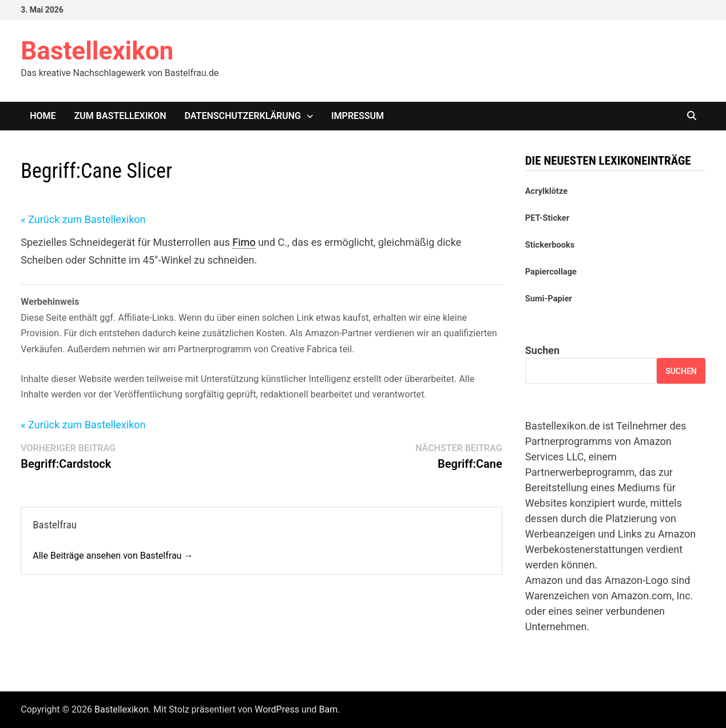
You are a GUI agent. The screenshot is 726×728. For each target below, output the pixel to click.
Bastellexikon (97, 51)
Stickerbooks (550, 245)
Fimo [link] (244, 242)
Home (43, 116)
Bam (329, 709)
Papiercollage (551, 272)
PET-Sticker (547, 218)
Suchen (542, 350)
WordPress (277, 709)
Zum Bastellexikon (120, 116)
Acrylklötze (546, 191)
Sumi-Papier (549, 299)
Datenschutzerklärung (243, 116)
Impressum (358, 116)
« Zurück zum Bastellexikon (83, 219)
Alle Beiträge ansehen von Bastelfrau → (113, 556)
